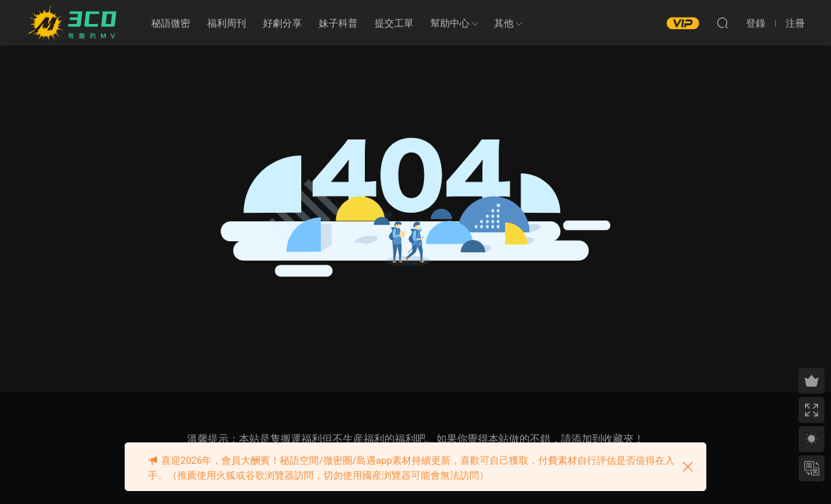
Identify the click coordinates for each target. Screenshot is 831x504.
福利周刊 (227, 23)
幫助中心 (450, 23)
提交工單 (394, 23)
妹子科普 (338, 23)
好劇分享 (282, 23)
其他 (504, 23)
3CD (75, 23)
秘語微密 (171, 23)
